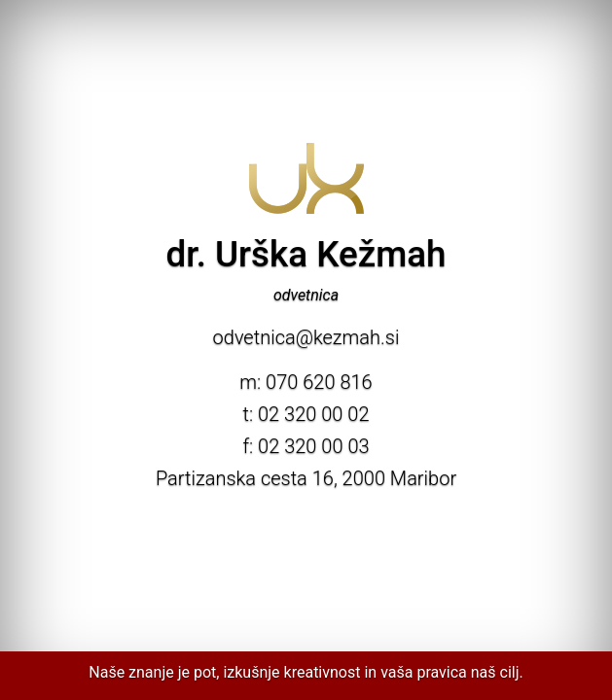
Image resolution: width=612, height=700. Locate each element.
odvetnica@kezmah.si (306, 337)
